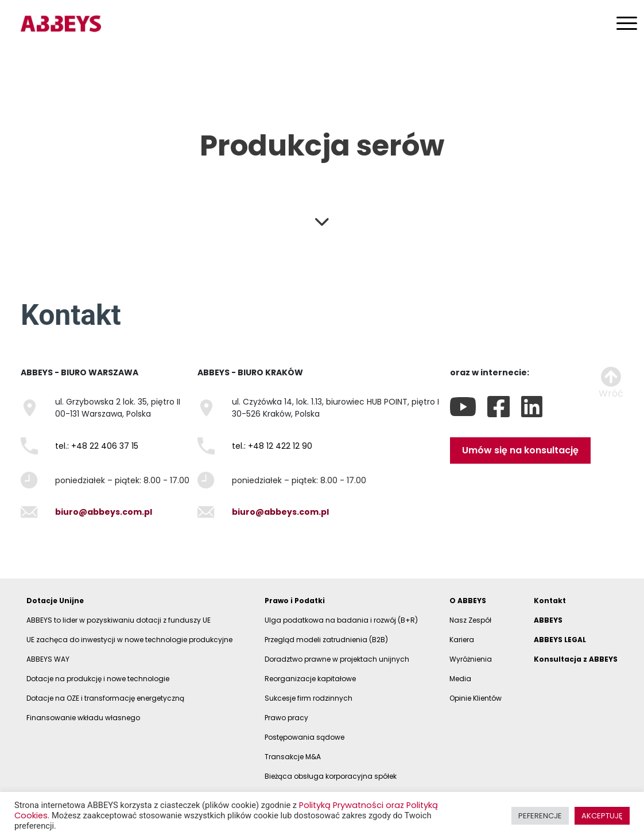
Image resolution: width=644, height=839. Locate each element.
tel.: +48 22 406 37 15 (97, 446)
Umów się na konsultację (520, 450)
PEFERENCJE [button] (540, 816)
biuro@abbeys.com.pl (104, 512)
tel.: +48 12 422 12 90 (272, 446)
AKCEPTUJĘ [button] (602, 816)
